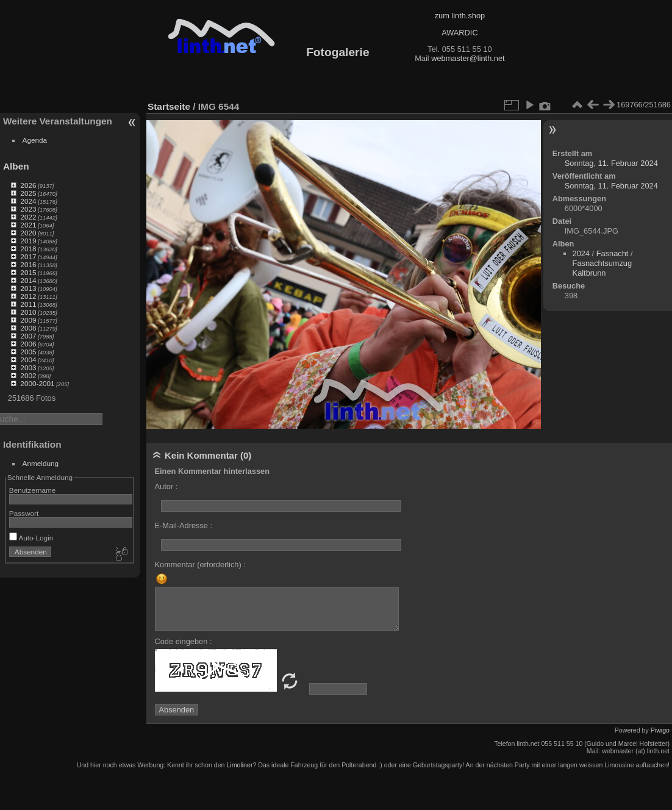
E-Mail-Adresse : (184, 525)
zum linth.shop (460, 16)
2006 (28, 344)
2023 (28, 209)
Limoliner (239, 765)
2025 (28, 193)
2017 (28, 256)
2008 (28, 328)
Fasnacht (613, 253)
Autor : (166, 486)
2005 (28, 352)
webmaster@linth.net (468, 58)
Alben (16, 166)
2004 (28, 360)
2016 (28, 264)
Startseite (169, 106)
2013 (28, 288)
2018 (28, 249)
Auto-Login (31, 538)
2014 (28, 280)
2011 (28, 304)
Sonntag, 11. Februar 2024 (611, 163)
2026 (28, 185)
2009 (28, 320)
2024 (28, 201)
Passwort (24, 513)
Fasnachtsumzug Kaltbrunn (602, 268)
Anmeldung (41, 463)
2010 (28, 312)
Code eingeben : (184, 641)
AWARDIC (459, 33)
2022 (28, 217)
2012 (28, 296)
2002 (28, 375)
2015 (28, 272)
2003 (28, 367)
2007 (28, 336)
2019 (28, 241)
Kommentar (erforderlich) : (200, 564)
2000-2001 (37, 383)
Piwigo (660, 730)
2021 (28, 225)
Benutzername (33, 490)
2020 (28, 233)
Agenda (35, 140)
